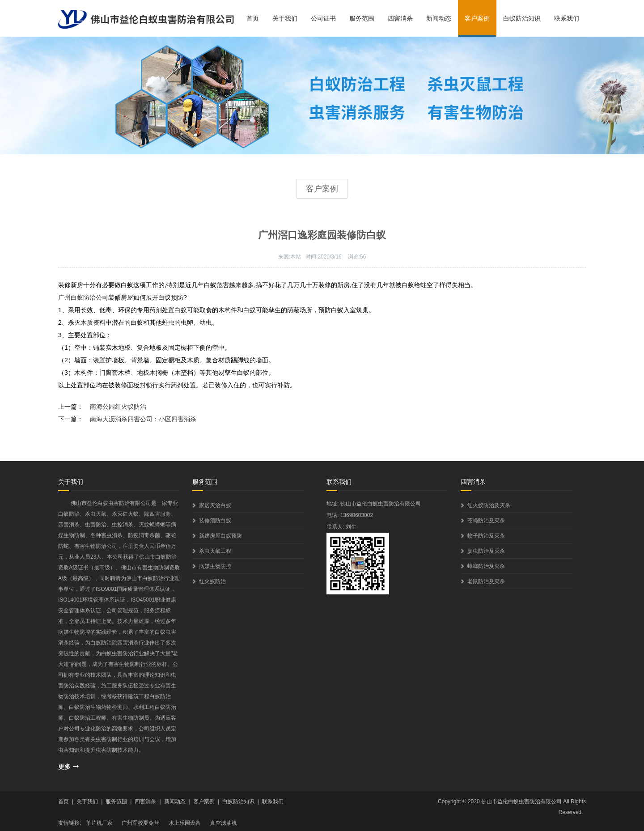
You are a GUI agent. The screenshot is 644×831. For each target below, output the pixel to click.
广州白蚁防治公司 (83, 297)
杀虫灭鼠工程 (215, 551)
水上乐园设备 (185, 823)
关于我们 (285, 18)
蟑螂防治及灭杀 (486, 566)
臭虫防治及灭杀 (486, 551)
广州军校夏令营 (140, 823)
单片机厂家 (99, 823)
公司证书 (323, 18)
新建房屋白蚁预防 (220, 536)
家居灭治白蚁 (215, 505)
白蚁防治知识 (522, 18)
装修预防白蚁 (215, 521)
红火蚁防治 (212, 581)
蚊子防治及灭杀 (486, 536)
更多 (64, 767)
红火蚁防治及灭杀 (489, 505)
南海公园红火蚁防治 (118, 407)
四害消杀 (400, 18)
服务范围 (362, 18)
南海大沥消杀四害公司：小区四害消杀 (143, 419)
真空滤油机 (224, 823)
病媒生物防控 (215, 566)
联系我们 (567, 18)
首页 (253, 18)
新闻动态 (439, 18)
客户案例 (477, 18)
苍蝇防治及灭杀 (486, 521)
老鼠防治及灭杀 (486, 581)
